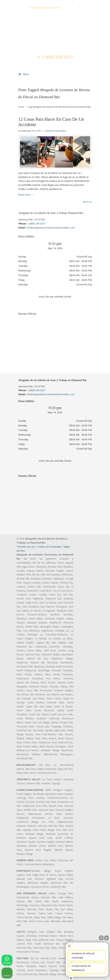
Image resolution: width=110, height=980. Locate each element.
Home (21, 107)
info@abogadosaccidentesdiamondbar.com (55, 13)
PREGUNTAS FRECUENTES (55, 3)
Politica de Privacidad (49, 547)
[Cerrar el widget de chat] (106, 938)
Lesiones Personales (55, 131)
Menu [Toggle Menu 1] (24, 74)
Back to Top (87, 202)
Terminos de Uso (26, 547)
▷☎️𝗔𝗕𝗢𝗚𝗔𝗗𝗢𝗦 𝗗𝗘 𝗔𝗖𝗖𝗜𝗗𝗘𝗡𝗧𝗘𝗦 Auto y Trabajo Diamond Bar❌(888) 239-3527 (55, 36)
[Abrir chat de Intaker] (71, 978)
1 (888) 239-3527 (69, 8)
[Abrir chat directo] (101, 938)
